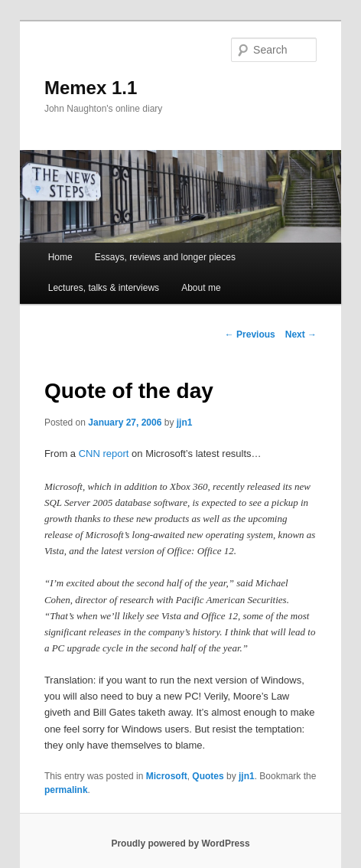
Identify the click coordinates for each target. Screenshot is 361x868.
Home (60, 257)
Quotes (208, 776)
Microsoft (167, 776)
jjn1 (185, 423)
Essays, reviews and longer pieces (165, 257)
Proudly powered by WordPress (180, 844)
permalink (66, 790)
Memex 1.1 (91, 88)
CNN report (104, 454)
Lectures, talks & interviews (104, 288)
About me (201, 288)
